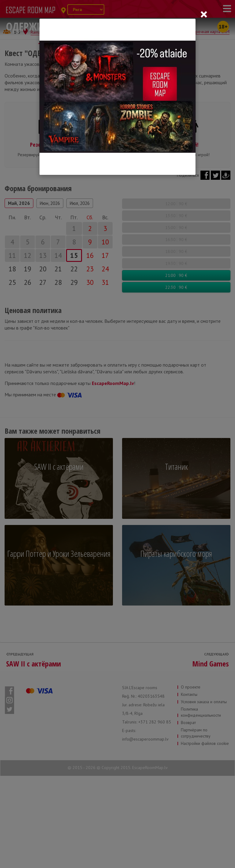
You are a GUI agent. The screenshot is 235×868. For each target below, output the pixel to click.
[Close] (204, 14)
